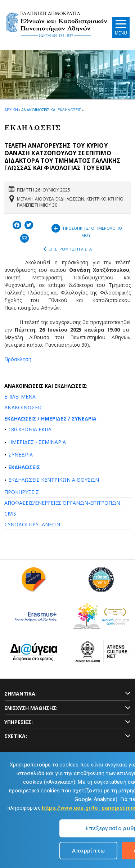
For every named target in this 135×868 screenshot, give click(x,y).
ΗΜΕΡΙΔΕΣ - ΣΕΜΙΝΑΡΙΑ (37, 442)
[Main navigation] (121, 27)
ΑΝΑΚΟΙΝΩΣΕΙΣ (23, 407)
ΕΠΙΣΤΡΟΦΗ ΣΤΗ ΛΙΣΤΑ (67, 249)
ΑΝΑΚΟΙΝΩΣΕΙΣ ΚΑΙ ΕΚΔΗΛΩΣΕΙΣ (51, 110)
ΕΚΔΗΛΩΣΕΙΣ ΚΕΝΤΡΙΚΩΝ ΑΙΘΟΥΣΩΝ (54, 480)
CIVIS (10, 514)
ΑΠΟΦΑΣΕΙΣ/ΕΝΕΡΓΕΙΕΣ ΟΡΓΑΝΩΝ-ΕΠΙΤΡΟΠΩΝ (62, 503)
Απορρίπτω (89, 850)
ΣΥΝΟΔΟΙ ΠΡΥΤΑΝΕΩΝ (32, 524)
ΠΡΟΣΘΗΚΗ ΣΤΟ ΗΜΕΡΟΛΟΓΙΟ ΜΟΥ (87, 230)
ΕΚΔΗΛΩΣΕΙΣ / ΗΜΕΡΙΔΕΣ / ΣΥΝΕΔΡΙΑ (50, 419)
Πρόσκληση (18, 359)
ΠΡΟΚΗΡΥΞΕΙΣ (22, 492)
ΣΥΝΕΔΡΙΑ (21, 455)
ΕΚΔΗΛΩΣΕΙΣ (24, 467)
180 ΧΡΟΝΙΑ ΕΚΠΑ (30, 429)
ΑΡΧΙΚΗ (11, 110)
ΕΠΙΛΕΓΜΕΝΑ (20, 397)
